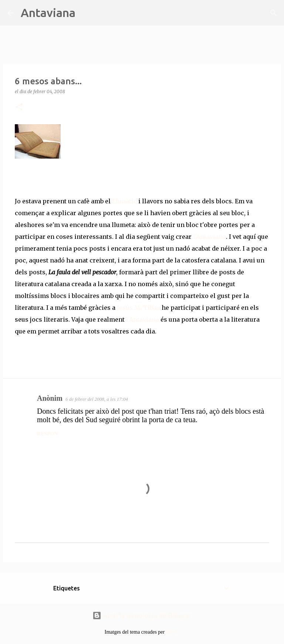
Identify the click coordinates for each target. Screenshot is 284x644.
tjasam (173, 632)
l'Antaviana (209, 237)
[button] (19, 107)
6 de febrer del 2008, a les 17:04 (97, 399)
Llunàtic (124, 201)
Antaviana (48, 13)
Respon (48, 434)
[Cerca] (86, 13)
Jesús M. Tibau (138, 308)
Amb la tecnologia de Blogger (142, 616)
